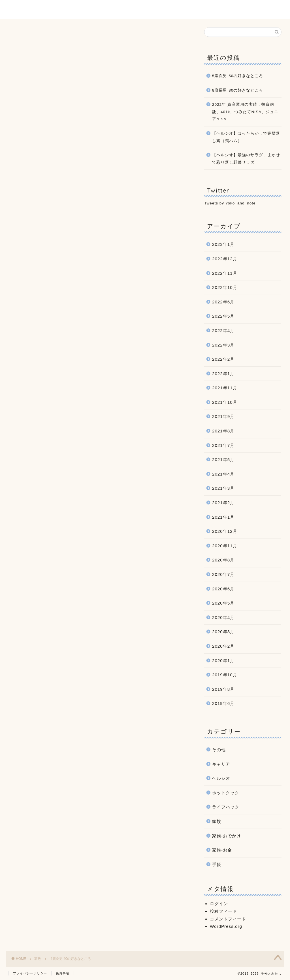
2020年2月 (223, 646)
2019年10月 (225, 675)
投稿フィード (223, 911)
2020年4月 (223, 617)
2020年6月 (223, 589)
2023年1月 (223, 244)
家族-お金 (222, 850)
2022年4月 (223, 330)
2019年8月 (223, 689)
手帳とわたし (145, 9)
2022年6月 (223, 302)
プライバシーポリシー (30, 973)
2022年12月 (225, 259)
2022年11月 (225, 273)
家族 (14, 35)
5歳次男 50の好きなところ (238, 76)
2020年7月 (223, 574)
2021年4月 (223, 474)
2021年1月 (223, 517)
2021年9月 (223, 417)
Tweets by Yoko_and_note (230, 203)
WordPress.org (226, 926)
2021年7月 (223, 445)
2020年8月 (223, 560)
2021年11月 (225, 388)
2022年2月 (223, 359)
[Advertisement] (98, 228)
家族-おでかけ (227, 836)
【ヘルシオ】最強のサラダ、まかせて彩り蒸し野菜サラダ (246, 159)
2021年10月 (225, 402)
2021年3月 (223, 488)
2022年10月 (225, 287)
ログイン (219, 904)
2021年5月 (223, 460)
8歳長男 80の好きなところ (238, 90)
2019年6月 (223, 703)
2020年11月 (225, 546)
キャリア (221, 764)
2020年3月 (223, 632)
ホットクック (226, 793)
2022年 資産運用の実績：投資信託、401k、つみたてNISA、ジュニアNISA (245, 112)
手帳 (217, 864)
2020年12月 (225, 531)
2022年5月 (223, 316)
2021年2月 (223, 503)
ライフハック (226, 807)
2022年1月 (223, 374)
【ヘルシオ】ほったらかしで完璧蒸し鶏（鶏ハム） (246, 137)
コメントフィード (228, 919)
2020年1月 (223, 661)
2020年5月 (223, 603)
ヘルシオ (221, 778)
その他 (219, 750)
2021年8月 (223, 431)
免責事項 (63, 973)
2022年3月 (223, 345)
